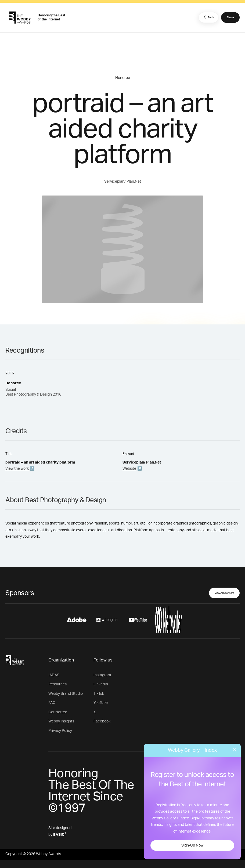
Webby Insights (61, 721)
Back (208, 17)
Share (230, 17)
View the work (17, 469)
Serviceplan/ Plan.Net (123, 182)
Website (129, 469)
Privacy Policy (60, 731)
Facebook (102, 721)
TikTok (99, 694)
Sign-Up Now (192, 845)
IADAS (54, 675)
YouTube (101, 703)
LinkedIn (101, 684)
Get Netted (58, 712)
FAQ (52, 703)
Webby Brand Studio (66, 694)
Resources (57, 684)
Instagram (102, 675)
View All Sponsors (224, 593)
